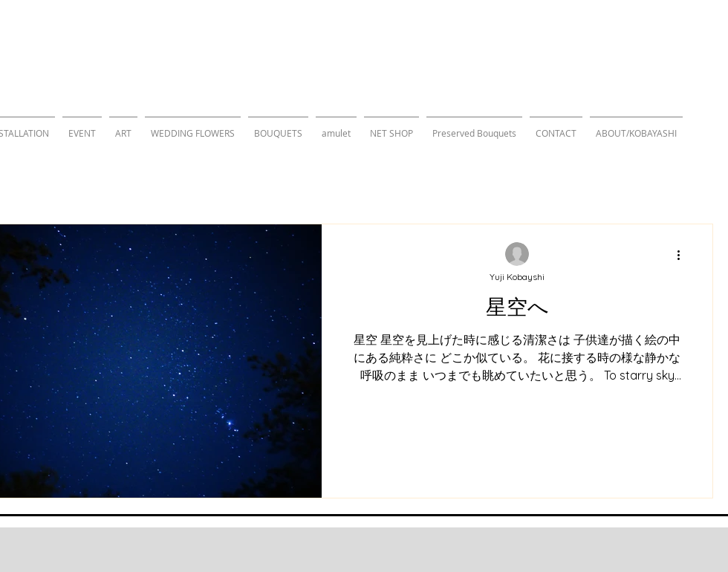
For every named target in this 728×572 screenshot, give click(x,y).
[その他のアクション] (683, 255)
